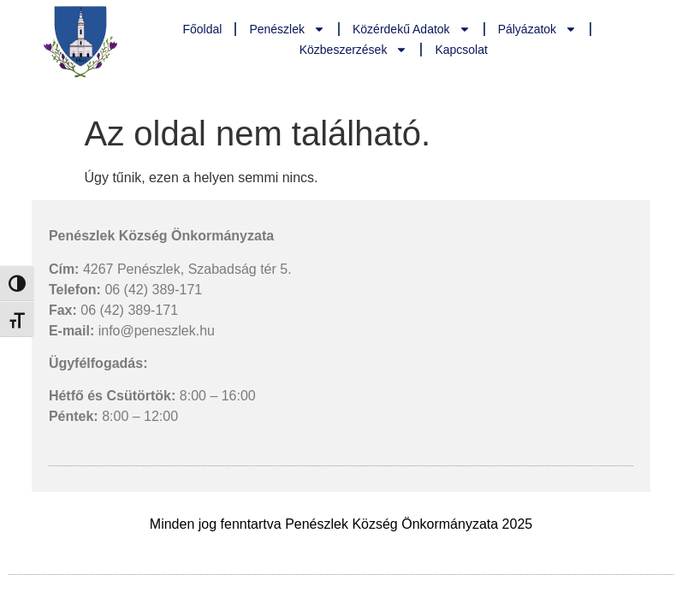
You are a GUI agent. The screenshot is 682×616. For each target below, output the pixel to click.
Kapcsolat (461, 50)
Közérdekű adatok (412, 29)
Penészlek (287, 29)
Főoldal (202, 29)
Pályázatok (537, 29)
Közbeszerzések (354, 50)
